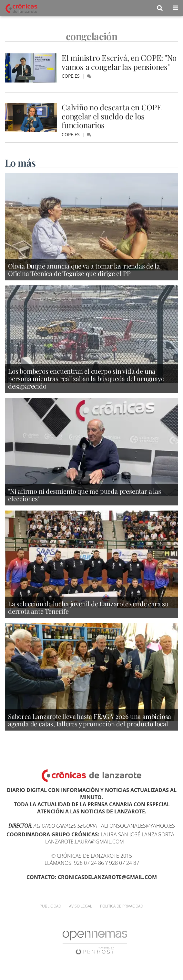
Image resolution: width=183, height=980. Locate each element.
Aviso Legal (81, 906)
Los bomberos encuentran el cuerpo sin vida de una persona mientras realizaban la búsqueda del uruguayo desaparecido (86, 378)
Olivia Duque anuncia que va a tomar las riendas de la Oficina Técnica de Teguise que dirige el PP (84, 270)
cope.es (71, 76)
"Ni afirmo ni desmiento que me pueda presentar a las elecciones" (85, 495)
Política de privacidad (122, 906)
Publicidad (50, 906)
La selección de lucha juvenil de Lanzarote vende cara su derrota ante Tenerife (88, 607)
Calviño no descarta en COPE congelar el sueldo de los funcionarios (112, 116)
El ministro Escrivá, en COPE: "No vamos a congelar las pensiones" (119, 62)
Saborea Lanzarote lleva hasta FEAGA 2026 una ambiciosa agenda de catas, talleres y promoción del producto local (90, 720)
